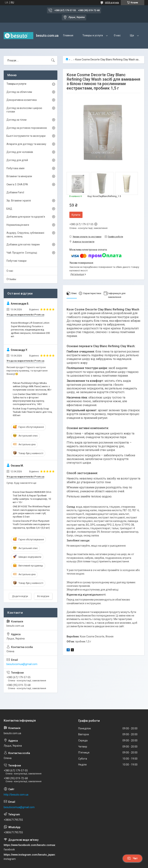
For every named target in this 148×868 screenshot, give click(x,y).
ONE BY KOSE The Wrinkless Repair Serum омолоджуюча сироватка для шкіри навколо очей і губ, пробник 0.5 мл (31, 512)
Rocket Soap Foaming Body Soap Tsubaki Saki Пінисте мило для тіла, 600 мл (33, 412)
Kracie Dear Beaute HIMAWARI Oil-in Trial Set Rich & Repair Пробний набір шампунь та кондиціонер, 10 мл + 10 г (32, 497)
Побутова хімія (15, 168)
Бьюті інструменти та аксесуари (26, 136)
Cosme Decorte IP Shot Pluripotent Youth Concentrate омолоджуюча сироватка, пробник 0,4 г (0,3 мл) (31, 524)
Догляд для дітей (17, 160)
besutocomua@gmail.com (22, 664)
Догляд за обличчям (19, 92)
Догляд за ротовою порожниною (27, 128)
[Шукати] (53, 60)
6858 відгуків (112, 3)
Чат (132, 858)
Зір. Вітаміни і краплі (19, 201)
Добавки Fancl (15, 192)
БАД (9, 209)
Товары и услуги (93, 35)
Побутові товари (16, 261)
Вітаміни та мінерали (19, 176)
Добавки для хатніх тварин (23, 244)
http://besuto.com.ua (16, 795)
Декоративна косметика (22, 100)
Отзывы (11, 279)
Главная (68, 35)
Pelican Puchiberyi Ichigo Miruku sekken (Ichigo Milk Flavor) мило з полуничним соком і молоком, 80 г (32, 386)
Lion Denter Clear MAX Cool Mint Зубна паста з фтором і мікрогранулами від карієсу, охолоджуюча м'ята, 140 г (30, 399)
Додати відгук (20, 596)
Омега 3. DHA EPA (17, 184)
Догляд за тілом (16, 120)
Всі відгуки (43, 596)
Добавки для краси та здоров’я (26, 217)
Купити (76, 215)
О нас (117, 35)
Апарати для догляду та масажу (26, 144)
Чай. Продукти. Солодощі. (22, 253)
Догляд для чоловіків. (20, 152)
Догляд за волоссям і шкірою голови (24, 110)
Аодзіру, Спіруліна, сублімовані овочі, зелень (25, 235)
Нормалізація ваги (18, 225)
